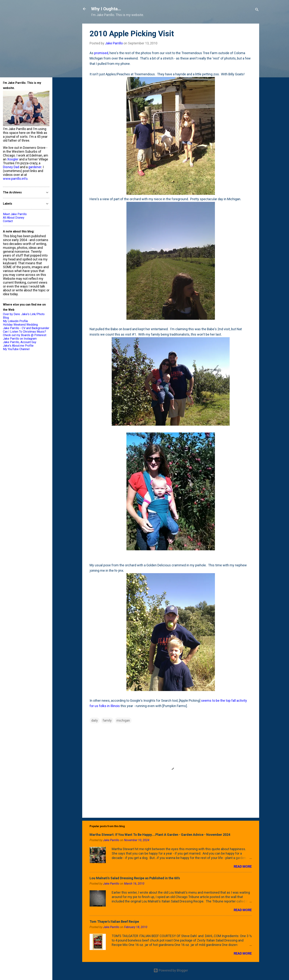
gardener (35, 167)
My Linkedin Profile (15, 321)
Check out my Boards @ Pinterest (25, 335)
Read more (243, 866)
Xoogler (13, 159)
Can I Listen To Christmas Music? (25, 332)
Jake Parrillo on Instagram (20, 339)
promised (101, 53)
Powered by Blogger (171, 970)
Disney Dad (11, 167)
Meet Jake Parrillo (15, 214)
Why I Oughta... (106, 9)
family (107, 720)
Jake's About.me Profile (18, 346)
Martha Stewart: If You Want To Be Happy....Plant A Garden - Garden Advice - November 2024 (160, 835)
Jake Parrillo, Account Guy (20, 342)
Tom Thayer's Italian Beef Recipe (114, 922)
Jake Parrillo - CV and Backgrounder (26, 328)
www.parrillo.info (15, 179)
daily (95, 720)
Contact (8, 221)
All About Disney (14, 218)
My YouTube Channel (16, 349)
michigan (123, 720)
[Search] (257, 10)
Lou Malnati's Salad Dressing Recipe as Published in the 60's (135, 878)
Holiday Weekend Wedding (20, 325)
